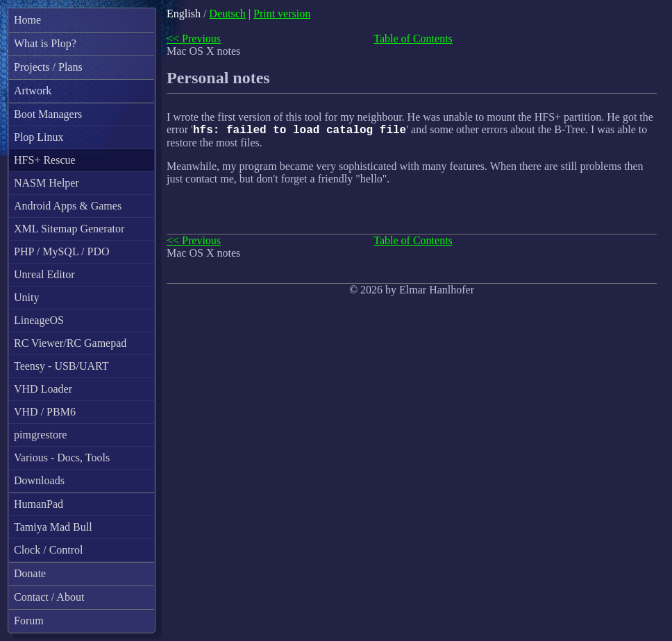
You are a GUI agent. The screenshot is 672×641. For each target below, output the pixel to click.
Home (27, 20)
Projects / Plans (48, 67)
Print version (282, 14)
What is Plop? (45, 43)
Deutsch (227, 14)
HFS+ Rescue (45, 160)
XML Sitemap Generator (69, 229)
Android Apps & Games (68, 206)
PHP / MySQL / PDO (62, 251)
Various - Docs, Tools (62, 458)
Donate (30, 573)
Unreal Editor (44, 274)
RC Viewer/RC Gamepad (70, 343)
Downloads (39, 480)
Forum (29, 621)
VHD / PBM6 (45, 412)
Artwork (33, 91)
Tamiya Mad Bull (53, 527)
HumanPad (39, 504)
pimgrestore (40, 435)
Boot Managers (48, 114)
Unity (26, 297)
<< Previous (194, 39)
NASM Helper (47, 183)
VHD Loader (43, 389)
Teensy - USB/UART (61, 366)
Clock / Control (49, 550)
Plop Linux (39, 137)
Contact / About (49, 597)
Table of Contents (413, 39)
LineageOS (39, 320)
